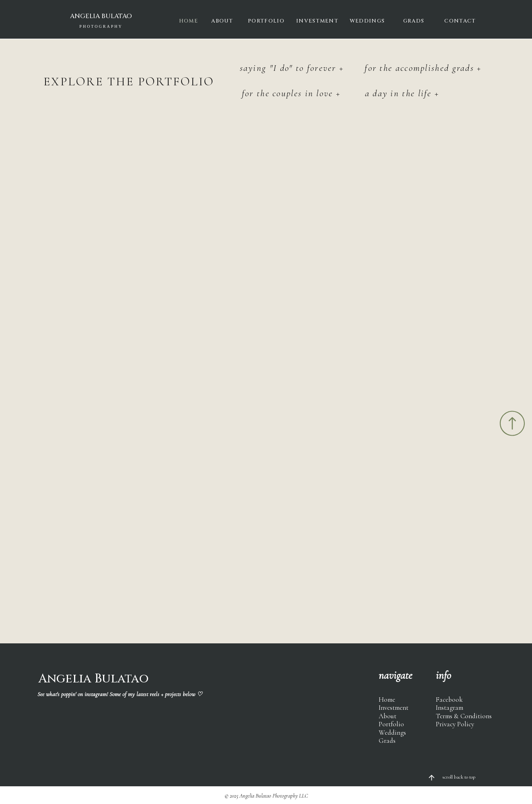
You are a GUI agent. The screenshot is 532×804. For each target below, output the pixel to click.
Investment (394, 708)
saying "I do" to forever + (292, 68)
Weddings (392, 733)
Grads (387, 741)
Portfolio (391, 724)
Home (387, 700)
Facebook (449, 700)
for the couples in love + (291, 93)
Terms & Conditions (464, 716)
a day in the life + (402, 93)
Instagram (450, 708)
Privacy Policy (455, 724)
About (388, 716)
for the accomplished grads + (423, 68)
